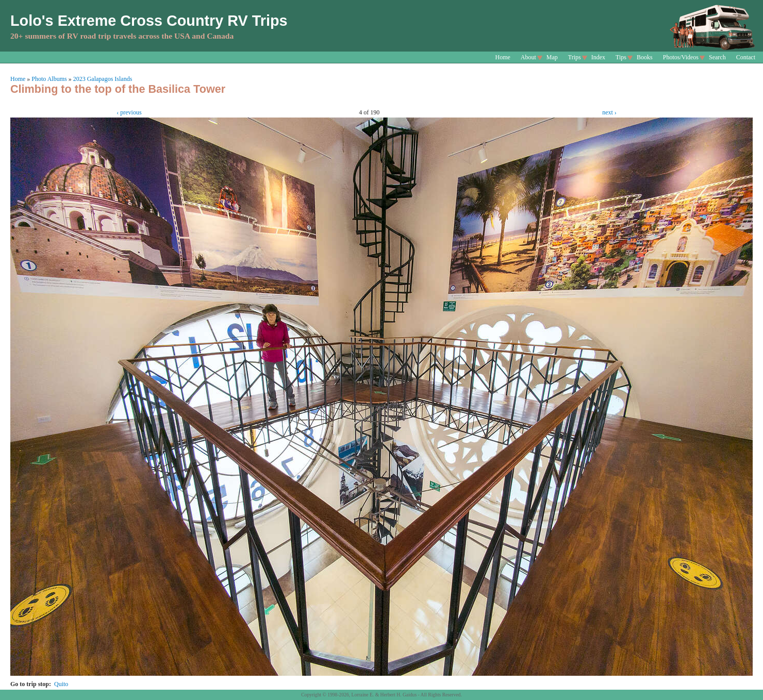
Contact (746, 57)
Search (717, 57)
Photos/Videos (681, 57)
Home (503, 57)
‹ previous (129, 112)
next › (609, 112)
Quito (61, 684)
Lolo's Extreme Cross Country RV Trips (149, 21)
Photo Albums (49, 79)
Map (552, 57)
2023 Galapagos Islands (103, 79)
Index (598, 57)
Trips (575, 57)
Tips (621, 57)
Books (645, 57)
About (528, 57)
